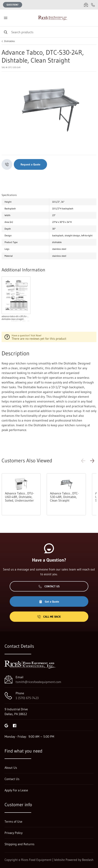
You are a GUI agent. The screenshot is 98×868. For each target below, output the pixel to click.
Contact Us (49, 586)
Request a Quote (30, 164)
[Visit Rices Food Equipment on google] (6, 725)
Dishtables (9, 41)
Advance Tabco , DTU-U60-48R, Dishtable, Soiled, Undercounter (19, 497)
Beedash (88, 860)
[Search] (49, 32)
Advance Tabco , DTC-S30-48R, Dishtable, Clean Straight (64, 497)
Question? (13, 5)
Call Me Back (49, 617)
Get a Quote (49, 602)
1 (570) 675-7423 (27, 698)
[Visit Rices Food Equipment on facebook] (15, 725)
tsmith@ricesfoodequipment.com (38, 682)
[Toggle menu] (6, 18)
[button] (92, 461)
